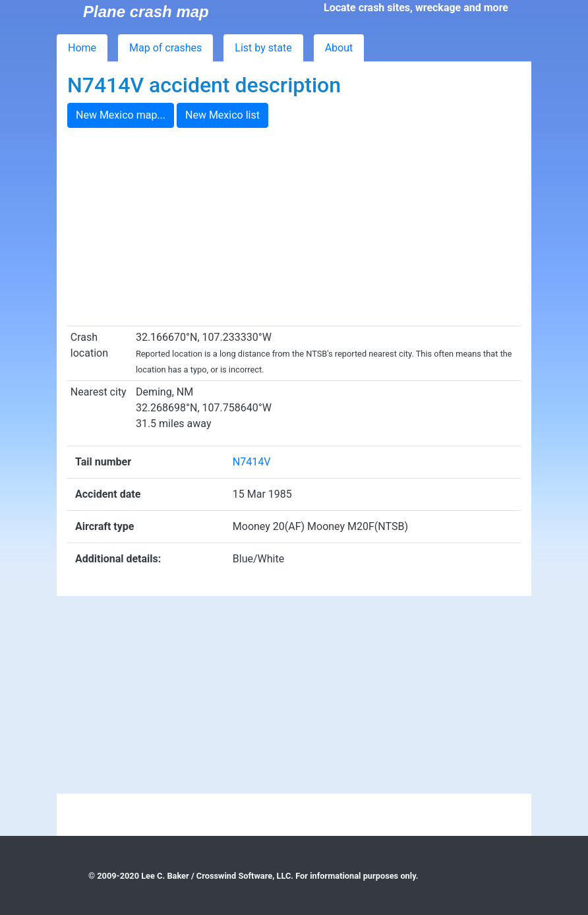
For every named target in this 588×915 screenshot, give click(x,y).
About (339, 48)
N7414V (252, 462)
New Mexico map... (121, 115)
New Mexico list (222, 115)
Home (82, 48)
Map (165, 48)
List (263, 48)
